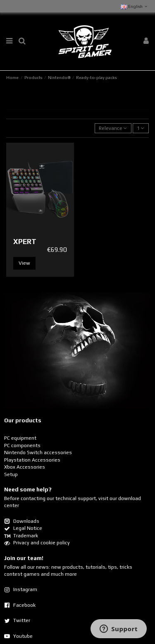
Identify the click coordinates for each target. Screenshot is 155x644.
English (135, 6)
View (24, 263)
